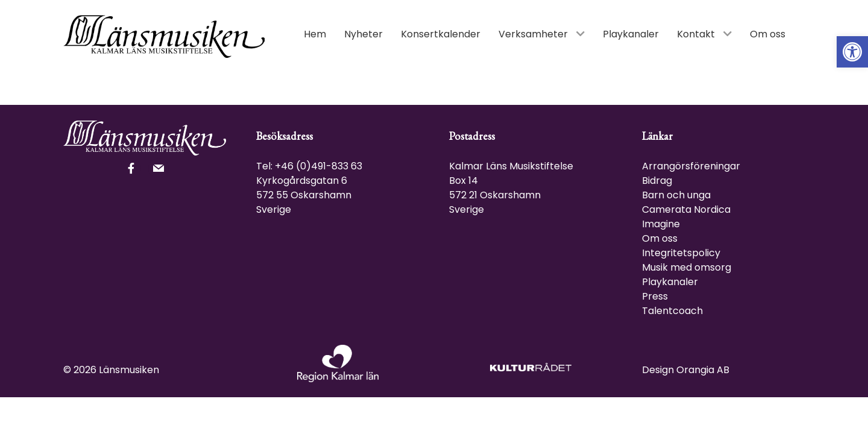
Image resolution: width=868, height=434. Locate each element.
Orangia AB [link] (703, 370)
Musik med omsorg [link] (687, 267)
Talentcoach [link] (672, 311)
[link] (852, 52)
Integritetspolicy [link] (681, 253)
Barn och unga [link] (676, 195)
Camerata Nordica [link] (686, 209)
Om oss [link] (660, 238)
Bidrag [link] (657, 181)
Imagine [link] (661, 224)
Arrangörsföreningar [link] (691, 166)
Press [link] (655, 296)
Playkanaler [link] (670, 282)
